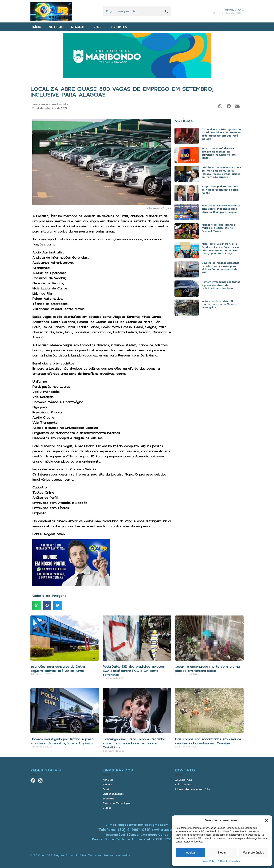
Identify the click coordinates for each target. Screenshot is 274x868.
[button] (266, 820)
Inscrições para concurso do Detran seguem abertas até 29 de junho (58, 668)
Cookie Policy (209, 861)
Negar (222, 853)
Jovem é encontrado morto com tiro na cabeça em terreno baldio (207, 668)
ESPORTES (119, 27)
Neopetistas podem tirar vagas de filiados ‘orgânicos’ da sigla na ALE (221, 190)
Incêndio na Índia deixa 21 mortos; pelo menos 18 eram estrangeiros (219, 304)
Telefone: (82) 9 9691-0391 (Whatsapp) (137, 829)
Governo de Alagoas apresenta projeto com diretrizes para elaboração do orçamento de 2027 (220, 267)
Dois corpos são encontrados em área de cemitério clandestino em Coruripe (208, 741)
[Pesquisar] (166, 11)
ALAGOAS (78, 27)
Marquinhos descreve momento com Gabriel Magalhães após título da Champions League (221, 209)
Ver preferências (253, 853)
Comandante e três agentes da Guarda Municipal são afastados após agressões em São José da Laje (221, 134)
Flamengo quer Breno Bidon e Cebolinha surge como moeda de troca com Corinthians (134, 743)
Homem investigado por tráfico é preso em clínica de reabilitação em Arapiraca (221, 285)
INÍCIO (37, 27)
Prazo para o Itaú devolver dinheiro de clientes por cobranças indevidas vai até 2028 (219, 153)
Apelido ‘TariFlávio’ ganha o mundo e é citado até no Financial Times (218, 228)
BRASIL (98, 27)
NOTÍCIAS (56, 27)
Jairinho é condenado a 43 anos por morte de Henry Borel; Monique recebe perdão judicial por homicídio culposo (221, 172)
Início (31, 82)
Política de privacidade (229, 861)
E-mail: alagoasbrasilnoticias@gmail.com (137, 825)
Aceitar (191, 853)
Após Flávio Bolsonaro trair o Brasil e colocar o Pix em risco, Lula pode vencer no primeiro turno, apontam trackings (220, 248)
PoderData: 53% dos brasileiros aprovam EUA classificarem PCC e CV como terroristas (134, 670)
